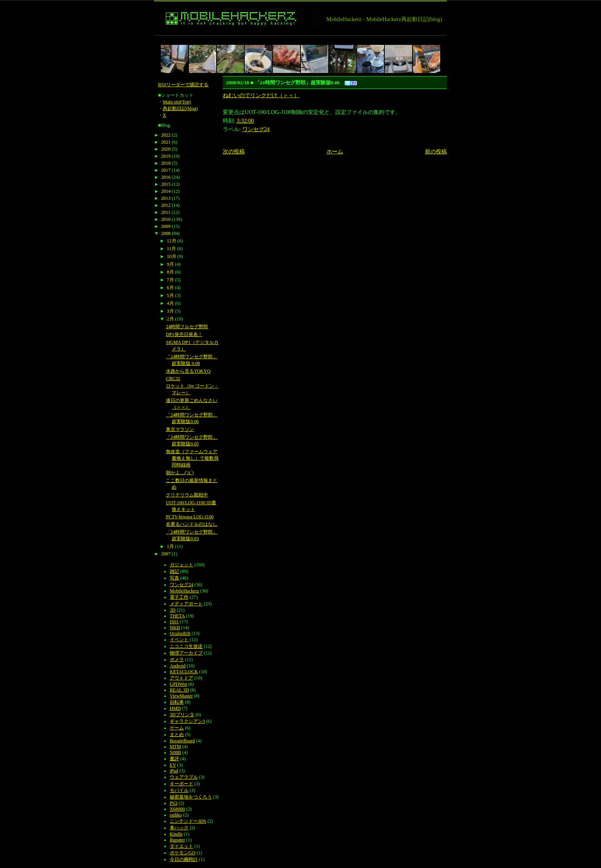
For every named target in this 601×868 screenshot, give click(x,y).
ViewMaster (181, 696)
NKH (175, 628)
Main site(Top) (177, 102)
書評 (174, 759)
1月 (171, 546)
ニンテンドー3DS (188, 821)
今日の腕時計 (184, 859)
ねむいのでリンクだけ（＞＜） (261, 95)
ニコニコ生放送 (186, 646)
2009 (166, 226)
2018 (166, 163)
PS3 (173, 803)
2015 (166, 184)
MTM (175, 747)
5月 (171, 295)
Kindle (176, 834)
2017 (166, 170)
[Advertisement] (296, 38)
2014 (166, 191)
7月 (171, 280)
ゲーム (177, 728)
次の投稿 (234, 151)
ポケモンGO (182, 853)
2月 (171, 319)
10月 (172, 256)
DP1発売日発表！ (184, 334)
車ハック (179, 828)
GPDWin (178, 684)
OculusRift (180, 633)
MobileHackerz (184, 591)
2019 (166, 156)
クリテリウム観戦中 (187, 495)
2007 (166, 554)
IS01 (174, 622)
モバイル (179, 790)
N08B (175, 752)
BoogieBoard (182, 741)
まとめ (177, 735)
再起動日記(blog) (180, 108)
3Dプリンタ (182, 715)
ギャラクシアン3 (187, 721)
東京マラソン (180, 429)
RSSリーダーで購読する (183, 85)
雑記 (174, 571)
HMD (175, 708)
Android (178, 666)
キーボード (181, 784)
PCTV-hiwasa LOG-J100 (190, 517)
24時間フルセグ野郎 (187, 327)
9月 (171, 264)
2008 (166, 233)
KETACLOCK (184, 672)
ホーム (335, 151)
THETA (177, 616)
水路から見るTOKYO (188, 371)
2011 (166, 212)
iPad (174, 771)
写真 (174, 578)
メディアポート (186, 604)
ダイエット (181, 846)
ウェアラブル (184, 777)
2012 (166, 205)
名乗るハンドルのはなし (192, 524)
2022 (166, 135)
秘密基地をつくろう (191, 797)
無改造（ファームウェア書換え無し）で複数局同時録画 (192, 458)
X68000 (177, 809)
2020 (166, 149)
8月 (171, 272)
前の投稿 (436, 151)
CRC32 (173, 379)
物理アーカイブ (186, 653)
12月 (172, 241)
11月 (172, 249)
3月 (171, 311)
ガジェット (181, 565)
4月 (171, 303)
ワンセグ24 (256, 129)
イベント (179, 640)
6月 (171, 288)
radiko (176, 815)
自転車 (177, 702)
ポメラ (177, 660)
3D (173, 610)
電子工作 (179, 597)
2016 (166, 177)
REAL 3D (179, 690)
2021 (166, 142)
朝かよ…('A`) (180, 473)
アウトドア (181, 678)
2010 (166, 219)
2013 (166, 198)
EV (173, 765)
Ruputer (177, 840)
